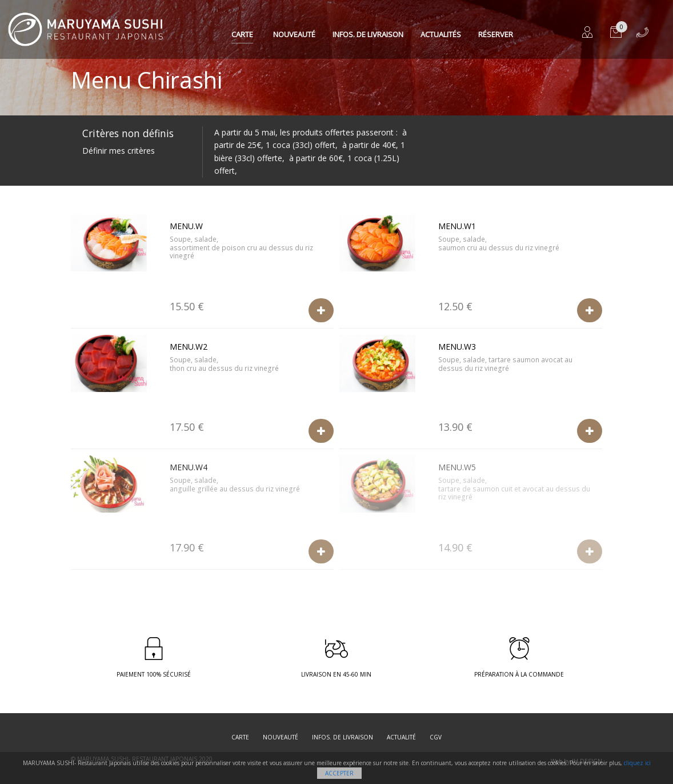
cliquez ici (637, 763)
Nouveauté (294, 34)
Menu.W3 (457, 347)
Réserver (496, 34)
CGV (436, 737)
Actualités (441, 34)
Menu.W (186, 226)
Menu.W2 (189, 347)
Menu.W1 (457, 226)
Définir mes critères (119, 151)
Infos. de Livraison (368, 34)
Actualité (401, 737)
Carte (242, 34)
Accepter (339, 773)
